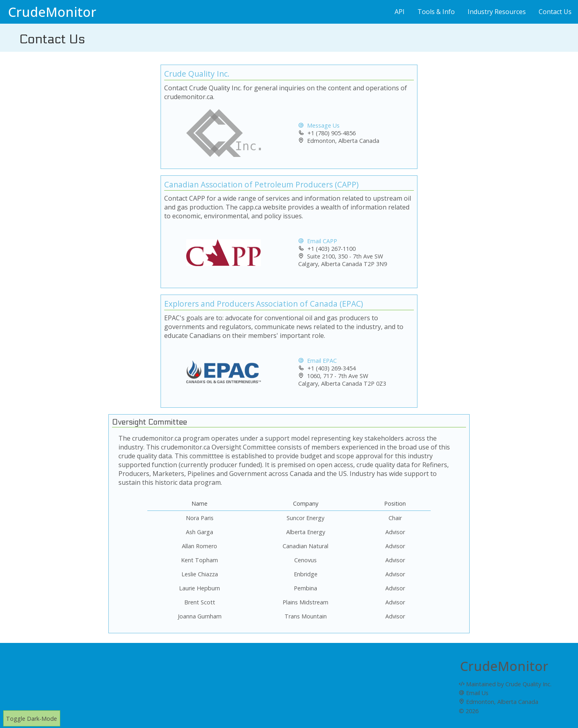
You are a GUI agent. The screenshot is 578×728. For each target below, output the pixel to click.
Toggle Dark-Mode (32, 719)
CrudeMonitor (52, 12)
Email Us (474, 693)
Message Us (319, 125)
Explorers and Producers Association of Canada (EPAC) (264, 304)
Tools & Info (436, 12)
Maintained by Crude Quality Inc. (505, 684)
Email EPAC (317, 361)
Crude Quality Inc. (197, 74)
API (400, 12)
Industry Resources (497, 12)
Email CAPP (318, 241)
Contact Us (555, 12)
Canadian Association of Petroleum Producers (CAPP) (261, 184)
